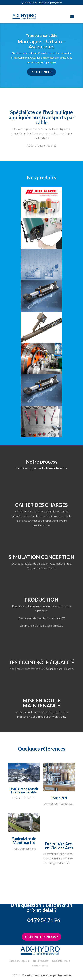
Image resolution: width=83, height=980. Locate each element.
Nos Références (61, 961)
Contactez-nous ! (41, 937)
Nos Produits (41, 961)
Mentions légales (19, 961)
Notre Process (40, 966)
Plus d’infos (41, 72)
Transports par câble (42, 35)
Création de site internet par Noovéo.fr (47, 975)
